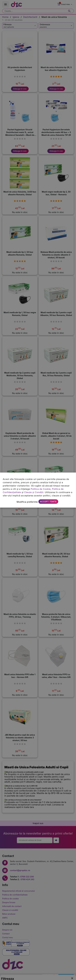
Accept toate (48, 502)
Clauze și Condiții (34, 492)
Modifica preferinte (27, 502)
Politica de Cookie (41, 489)
